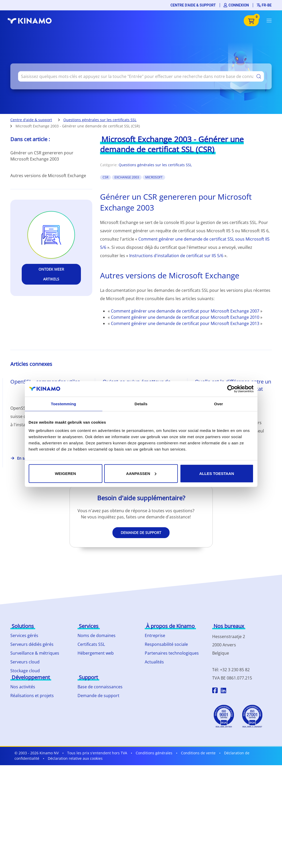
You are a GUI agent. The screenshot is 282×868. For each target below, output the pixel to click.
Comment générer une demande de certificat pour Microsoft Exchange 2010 (186, 317)
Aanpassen (141, 473)
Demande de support (141, 533)
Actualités (154, 662)
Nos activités (23, 687)
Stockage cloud (25, 671)
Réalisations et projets (32, 696)
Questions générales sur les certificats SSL (100, 120)
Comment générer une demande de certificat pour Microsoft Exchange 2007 (186, 311)
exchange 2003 (127, 177)
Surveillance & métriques (35, 653)
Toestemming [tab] (64, 404)
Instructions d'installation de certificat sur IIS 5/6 (176, 256)
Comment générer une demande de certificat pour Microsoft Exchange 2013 (186, 323)
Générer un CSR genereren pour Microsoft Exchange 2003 (42, 156)
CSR (105, 177)
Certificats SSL (91, 644)
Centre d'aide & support (193, 5)
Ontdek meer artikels (51, 274)
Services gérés (24, 635)
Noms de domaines (97, 635)
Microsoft (154, 177)
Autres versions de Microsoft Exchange (48, 176)
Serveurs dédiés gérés (32, 644)
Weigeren (65, 473)
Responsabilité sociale (166, 644)
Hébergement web (96, 653)
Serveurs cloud (25, 662)
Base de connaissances (100, 687)
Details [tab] (141, 404)
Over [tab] (219, 404)
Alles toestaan (217, 473)
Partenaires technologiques (172, 653)
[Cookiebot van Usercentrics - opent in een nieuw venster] (231, 389)
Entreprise (155, 635)
